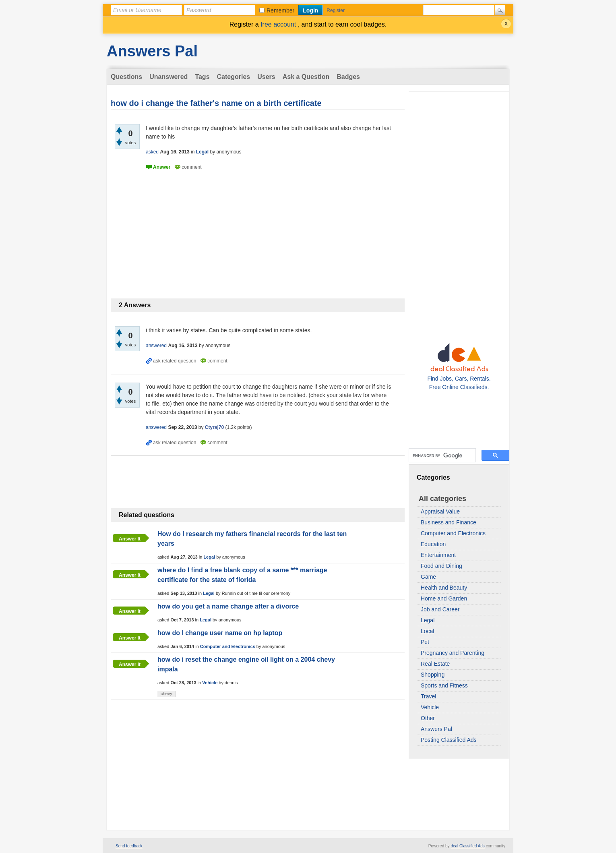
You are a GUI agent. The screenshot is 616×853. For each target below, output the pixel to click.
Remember (280, 10)
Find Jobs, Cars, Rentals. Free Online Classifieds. (459, 379)
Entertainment (438, 555)
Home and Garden (444, 598)
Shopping (433, 675)
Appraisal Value (440, 511)
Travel (428, 696)
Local (427, 631)
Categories (234, 77)
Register (336, 10)
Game (428, 577)
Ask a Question (306, 77)
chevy (166, 694)
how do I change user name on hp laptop (220, 633)
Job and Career (440, 609)
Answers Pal (152, 51)
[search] (441, 455)
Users (266, 77)
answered (156, 346)
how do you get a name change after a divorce (228, 606)
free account (279, 24)
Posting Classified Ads (449, 740)
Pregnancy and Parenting (453, 653)
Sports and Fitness (444, 685)
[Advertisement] (459, 214)
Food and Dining (441, 566)
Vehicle (430, 707)
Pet (425, 642)
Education (433, 544)
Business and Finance (449, 522)
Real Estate (435, 664)
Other (428, 718)
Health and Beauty (444, 588)
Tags (202, 77)
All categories (442, 499)
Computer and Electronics (453, 533)
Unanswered (168, 77)
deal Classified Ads (468, 846)
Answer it (130, 539)
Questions (126, 77)
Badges (348, 77)
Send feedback (129, 846)
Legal (428, 620)
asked (152, 152)
